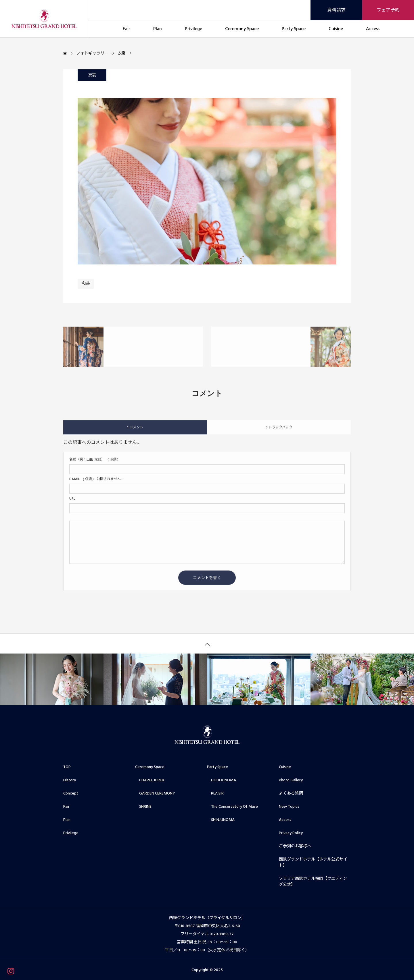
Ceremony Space (242, 29)
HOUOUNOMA (222, 780)
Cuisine (336, 29)
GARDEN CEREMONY (155, 793)
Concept (71, 793)
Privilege (193, 29)
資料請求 (336, 10)
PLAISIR (215, 793)
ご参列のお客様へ (295, 846)
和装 (86, 284)
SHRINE (143, 807)
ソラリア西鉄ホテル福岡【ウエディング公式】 (313, 882)
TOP (67, 767)
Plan (158, 29)
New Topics (289, 807)
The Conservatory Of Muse (232, 807)
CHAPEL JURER (150, 780)
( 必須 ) (94, 464)
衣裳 (92, 76)
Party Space (294, 29)
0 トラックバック (279, 431)
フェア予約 (388, 10)
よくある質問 (291, 793)
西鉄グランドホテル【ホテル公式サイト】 (313, 862)
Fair (126, 29)
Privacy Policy (291, 833)
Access (373, 29)
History (70, 780)
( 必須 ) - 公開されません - (96, 483)
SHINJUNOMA (221, 820)
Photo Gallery (291, 780)
